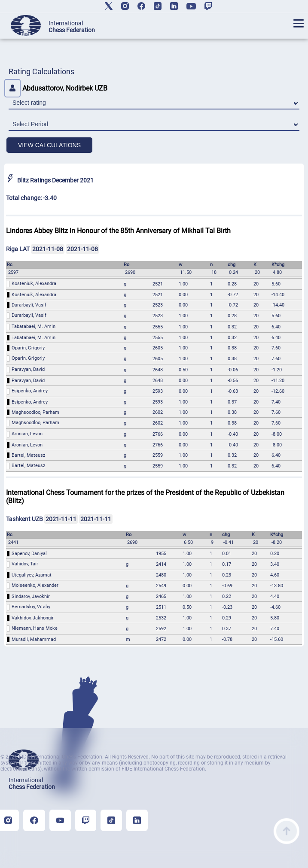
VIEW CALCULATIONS (49, 145)
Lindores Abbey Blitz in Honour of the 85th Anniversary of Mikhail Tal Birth (118, 231)
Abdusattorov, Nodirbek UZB (56, 88)
